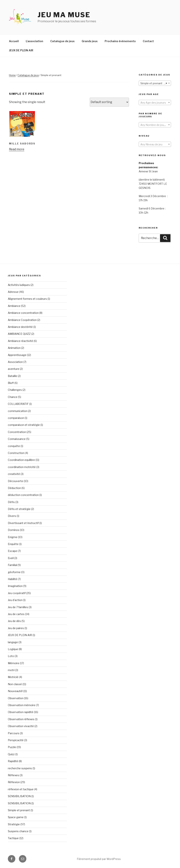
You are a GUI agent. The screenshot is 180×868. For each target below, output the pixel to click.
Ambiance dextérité (20, 327)
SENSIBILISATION (19, 796)
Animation (14, 348)
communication (18, 411)
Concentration (17, 432)
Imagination (15, 586)
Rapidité (13, 761)
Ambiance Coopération (22, 320)
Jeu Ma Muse (64, 15)
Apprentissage (17, 355)
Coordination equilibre (21, 460)
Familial (12, 565)
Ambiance (14, 306)
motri (11, 670)
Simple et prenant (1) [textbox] (154, 83)
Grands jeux (90, 41)
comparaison (16, 418)
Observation (16, 698)
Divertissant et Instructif (23, 523)
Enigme (13, 537)
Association (15, 362)
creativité (14, 474)
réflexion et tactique (21, 789)
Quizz (11, 754)
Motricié (13, 677)
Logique (13, 649)
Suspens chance (18, 831)
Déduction (14, 488)
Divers (12, 516)
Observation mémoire (22, 705)
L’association (34, 41)
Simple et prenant (19, 810)
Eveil (11, 558)
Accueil (14, 41)
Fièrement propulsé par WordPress (99, 859)
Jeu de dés (14, 621)
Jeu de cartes (16, 614)
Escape (13, 551)
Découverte (16, 481)
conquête (14, 446)
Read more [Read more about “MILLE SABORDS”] (17, 149)
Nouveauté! (15, 691)
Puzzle (12, 747)
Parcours (14, 733)
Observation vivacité (21, 726)
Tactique (13, 838)
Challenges (15, 390)
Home (12, 75)
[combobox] (155, 83)
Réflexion (14, 782)
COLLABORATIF (18, 404)
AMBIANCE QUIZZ (19, 334)
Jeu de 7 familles (18, 607)
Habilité (13, 579)
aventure (14, 369)
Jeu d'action (15, 600)
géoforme (14, 572)
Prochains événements (120, 41)
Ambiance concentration (23, 313)
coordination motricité (22, 467)
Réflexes (13, 775)
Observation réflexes (21, 719)
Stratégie (14, 824)
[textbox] (155, 103)
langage (13, 642)
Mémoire (14, 663)
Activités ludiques (19, 285)
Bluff (11, 383)
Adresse (13, 292)
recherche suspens (20, 768)
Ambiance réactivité (20, 341)
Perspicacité (16, 740)
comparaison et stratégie (24, 425)
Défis (11, 502)
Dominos (14, 530)
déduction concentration (23, 495)
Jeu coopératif (17, 593)
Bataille (13, 376)
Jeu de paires (16, 628)
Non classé (15, 684)
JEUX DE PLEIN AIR (21, 50)
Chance (13, 397)
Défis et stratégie (19, 509)
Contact (148, 41)
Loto (11, 656)
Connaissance (17, 439)
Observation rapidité (21, 712)
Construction (16, 453)
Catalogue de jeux (62, 41)
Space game (16, 817)
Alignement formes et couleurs (27, 299)
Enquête (13, 544)
